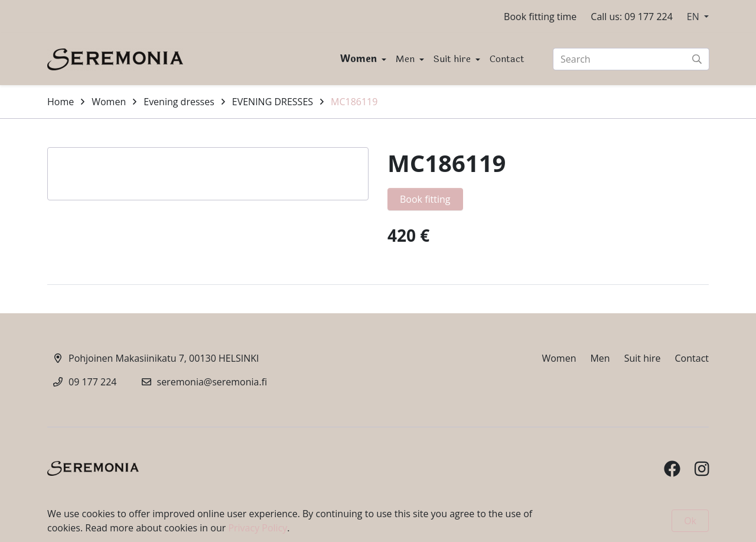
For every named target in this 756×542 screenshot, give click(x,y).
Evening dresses (179, 102)
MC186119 (354, 102)
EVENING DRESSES (273, 102)
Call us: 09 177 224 (632, 17)
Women (360, 59)
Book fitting (425, 199)
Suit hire (453, 59)
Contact (507, 59)
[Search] (631, 59)
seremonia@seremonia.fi (212, 382)
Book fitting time (540, 17)
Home (61, 102)
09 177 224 (93, 382)
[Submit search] (697, 59)
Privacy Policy (258, 528)
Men (406, 59)
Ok (690, 521)
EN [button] (694, 17)
